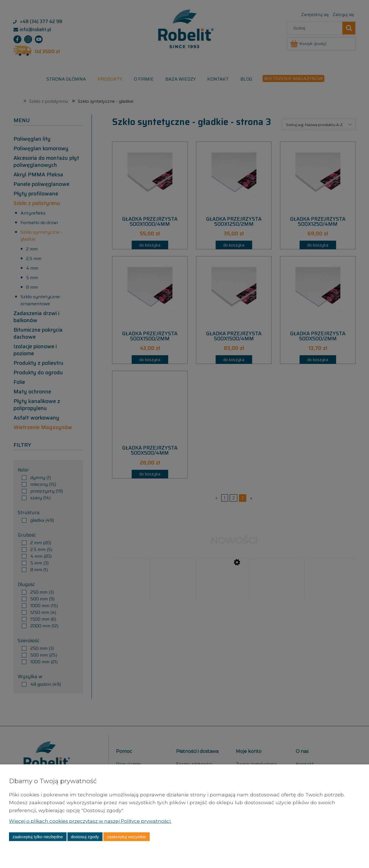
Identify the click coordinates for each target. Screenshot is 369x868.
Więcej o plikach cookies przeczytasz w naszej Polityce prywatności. (93, 821)
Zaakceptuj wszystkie (127, 837)
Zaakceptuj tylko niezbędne (38, 837)
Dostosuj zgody (85, 837)
